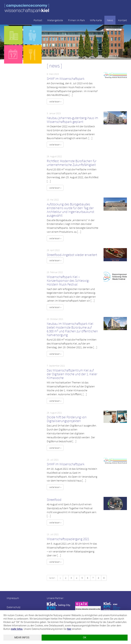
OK (85, 638)
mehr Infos (17, 629)
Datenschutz (13, 607)
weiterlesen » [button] (55, 101)
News (110, 20)
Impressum (13, 598)
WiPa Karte (96, 20)
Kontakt (122, 20)
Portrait (38, 20)
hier (69, 629)
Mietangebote (55, 20)
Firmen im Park (76, 20)
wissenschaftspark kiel (27, 8)
